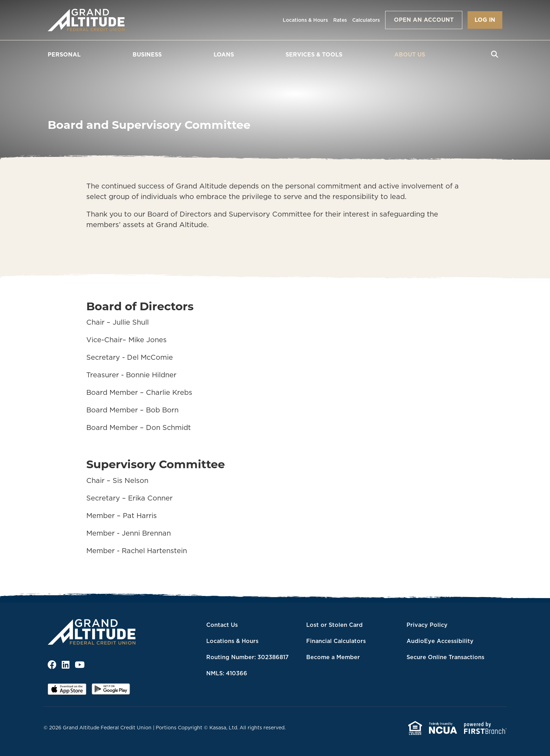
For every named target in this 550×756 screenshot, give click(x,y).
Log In (485, 20)
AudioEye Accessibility (440, 641)
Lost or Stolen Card (334, 625)
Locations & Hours (305, 20)
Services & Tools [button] (314, 54)
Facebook (52, 665)
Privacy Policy (427, 625)
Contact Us (222, 625)
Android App (111, 691)
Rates (340, 20)
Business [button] (147, 54)
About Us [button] (410, 54)
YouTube (80, 665)
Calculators (366, 20)
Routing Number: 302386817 (247, 657)
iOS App (67, 691)
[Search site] (495, 54)
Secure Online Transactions (445, 657)
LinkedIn (66, 665)
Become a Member (333, 657)
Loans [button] (224, 54)
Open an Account (424, 20)
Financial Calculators (336, 641)
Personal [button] (64, 54)
